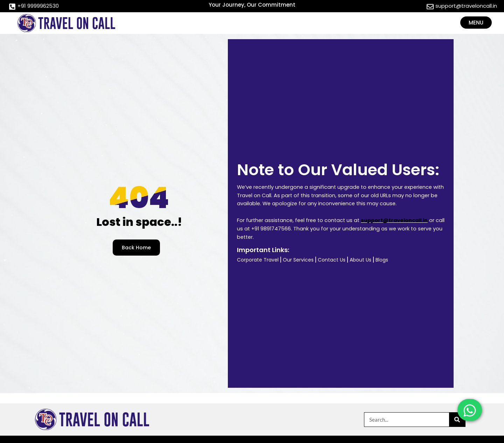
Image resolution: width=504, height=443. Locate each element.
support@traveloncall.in (394, 220)
